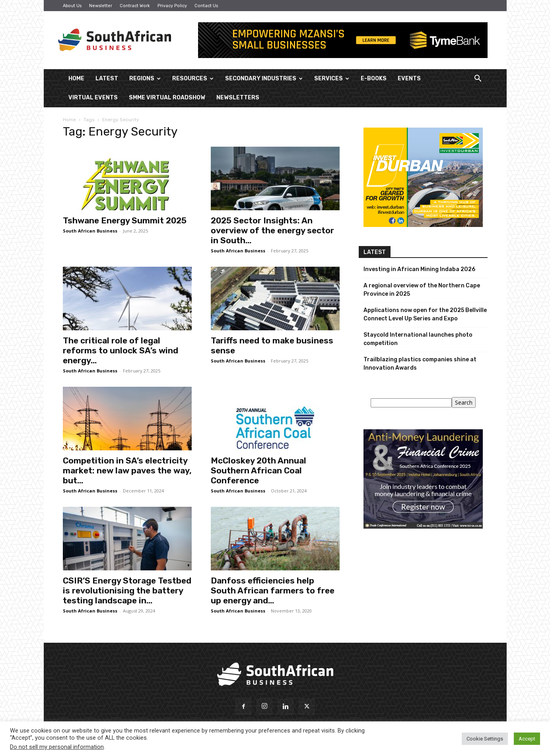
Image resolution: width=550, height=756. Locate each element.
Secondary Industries (264, 79)
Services (332, 79)
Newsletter (101, 6)
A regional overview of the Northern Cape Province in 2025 (422, 290)
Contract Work (135, 6)
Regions (145, 79)
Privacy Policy (172, 6)
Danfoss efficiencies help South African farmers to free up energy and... (273, 590)
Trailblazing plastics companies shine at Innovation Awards (420, 364)
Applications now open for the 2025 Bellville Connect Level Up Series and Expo (425, 314)
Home (76, 79)
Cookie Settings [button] (485, 739)
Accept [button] (527, 739)
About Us (72, 6)
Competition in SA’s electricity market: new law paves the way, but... (127, 470)
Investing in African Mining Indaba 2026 (419, 269)
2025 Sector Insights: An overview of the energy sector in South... (272, 230)
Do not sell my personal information (57, 747)
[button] (478, 79)
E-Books (374, 79)
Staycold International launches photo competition (418, 339)
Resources (193, 79)
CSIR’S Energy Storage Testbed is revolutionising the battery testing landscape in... (127, 590)
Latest (107, 79)
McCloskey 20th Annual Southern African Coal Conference (258, 470)
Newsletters (238, 98)
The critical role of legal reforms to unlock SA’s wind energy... (120, 350)
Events (409, 79)
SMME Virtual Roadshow (167, 98)
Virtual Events (93, 98)
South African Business (90, 231)
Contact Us (206, 6)
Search (464, 402)
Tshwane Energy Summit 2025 (125, 220)
